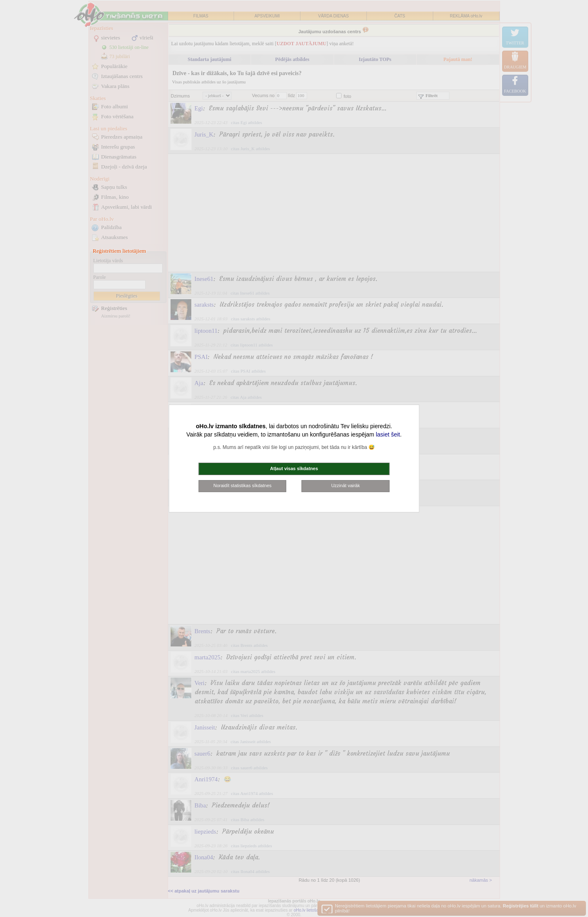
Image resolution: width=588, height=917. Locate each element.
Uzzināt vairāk (345, 485)
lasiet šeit (388, 434)
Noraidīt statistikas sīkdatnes (242, 485)
